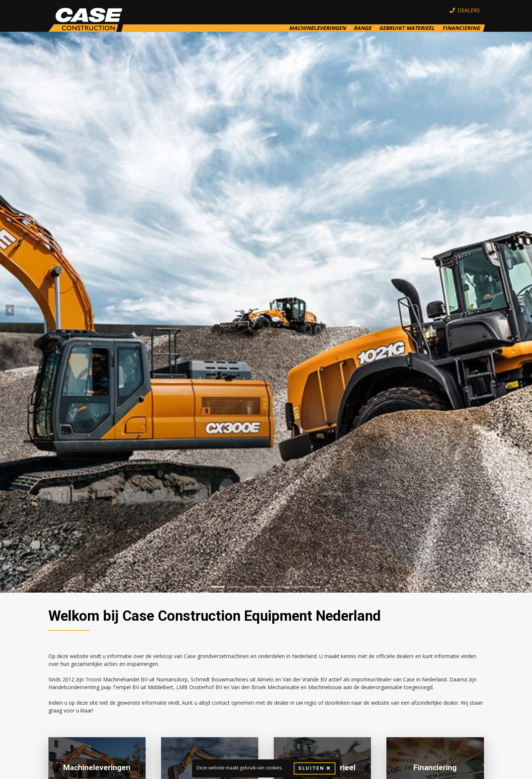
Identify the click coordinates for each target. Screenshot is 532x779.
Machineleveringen (317, 28)
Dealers (465, 10)
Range (362, 28)
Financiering (461, 28)
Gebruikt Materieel (407, 28)
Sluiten (314, 768)
